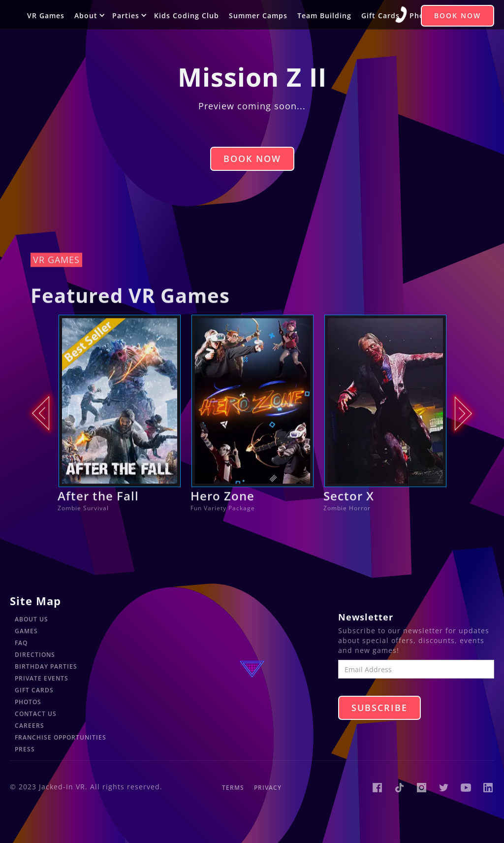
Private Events (42, 678)
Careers (30, 726)
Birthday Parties (46, 666)
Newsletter (366, 617)
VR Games (46, 16)
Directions (35, 655)
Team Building (324, 16)
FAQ (21, 643)
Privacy (268, 788)
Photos (28, 702)
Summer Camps (258, 16)
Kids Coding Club (187, 16)
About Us (31, 619)
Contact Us (36, 714)
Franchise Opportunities (61, 737)
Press (25, 749)
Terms (233, 788)
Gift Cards (380, 16)
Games (26, 631)
